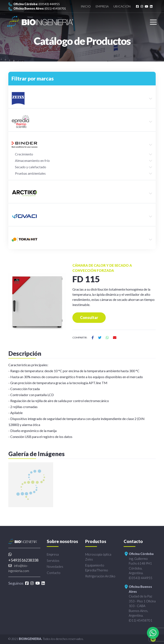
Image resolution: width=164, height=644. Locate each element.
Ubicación (122, 6)
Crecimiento (24, 154)
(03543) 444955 (34, 4)
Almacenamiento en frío (32, 160)
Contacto (54, 573)
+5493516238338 (23, 557)
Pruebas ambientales (30, 173)
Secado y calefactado (31, 167)
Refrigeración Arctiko (100, 576)
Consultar (89, 318)
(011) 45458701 (37, 9)
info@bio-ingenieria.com (19, 568)
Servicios (53, 561)
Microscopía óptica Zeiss (98, 557)
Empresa (102, 6)
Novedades (55, 566)
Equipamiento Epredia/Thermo (97, 568)
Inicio (86, 6)
